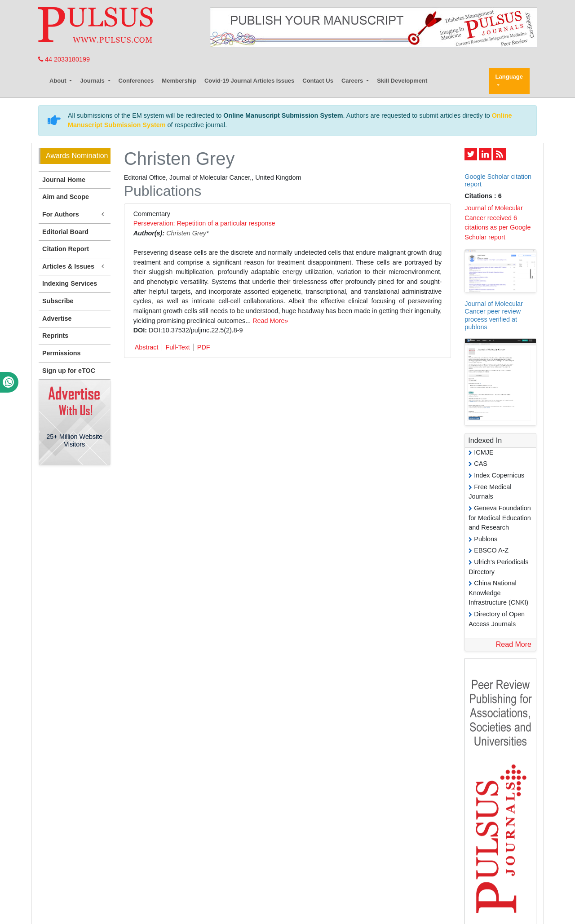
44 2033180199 (64, 59)
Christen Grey (186, 233)
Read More (514, 644)
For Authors (75, 214)
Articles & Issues (75, 267)
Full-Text (177, 347)
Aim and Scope (66, 197)
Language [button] (509, 77)
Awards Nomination (77, 156)
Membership (179, 81)
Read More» (270, 321)
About (59, 81)
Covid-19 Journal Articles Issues (249, 81)
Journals (93, 81)
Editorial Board (65, 232)
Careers (353, 81)
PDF (204, 347)
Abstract (147, 347)
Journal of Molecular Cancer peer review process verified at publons (494, 315)
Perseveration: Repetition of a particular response (204, 223)
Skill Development (402, 81)
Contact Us (318, 81)
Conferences (136, 81)
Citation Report (66, 249)
